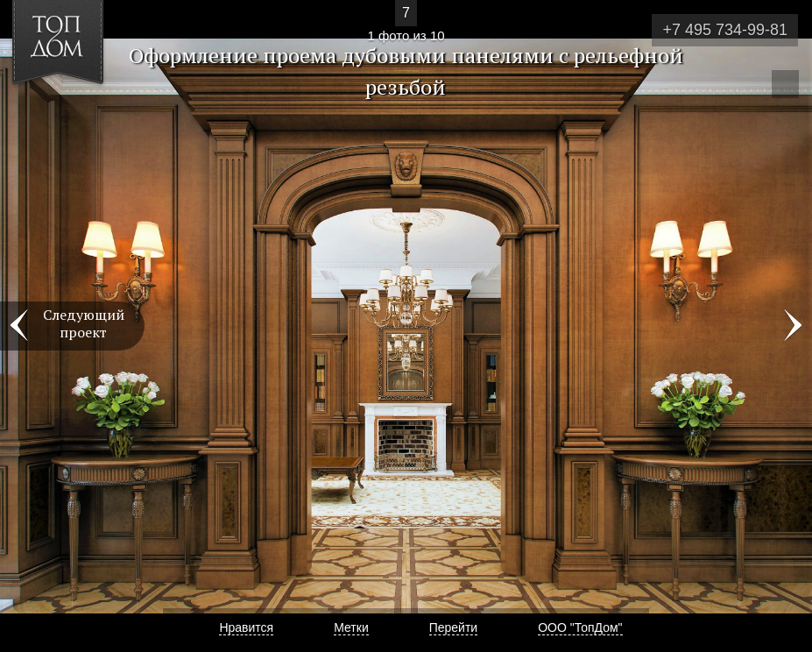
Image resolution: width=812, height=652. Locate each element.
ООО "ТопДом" (580, 627)
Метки (351, 627)
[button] (78, 115)
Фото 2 (793, 326)
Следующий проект (84, 323)
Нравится (246, 627)
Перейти (453, 627)
